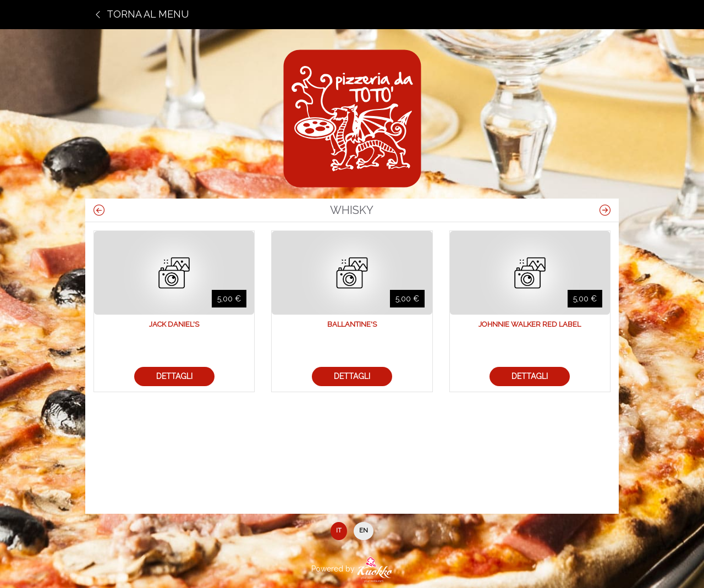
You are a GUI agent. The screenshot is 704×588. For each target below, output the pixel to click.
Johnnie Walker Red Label (530, 324)
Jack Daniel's (174, 324)
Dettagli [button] (174, 376)
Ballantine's (352, 324)
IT (339, 531)
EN (364, 531)
